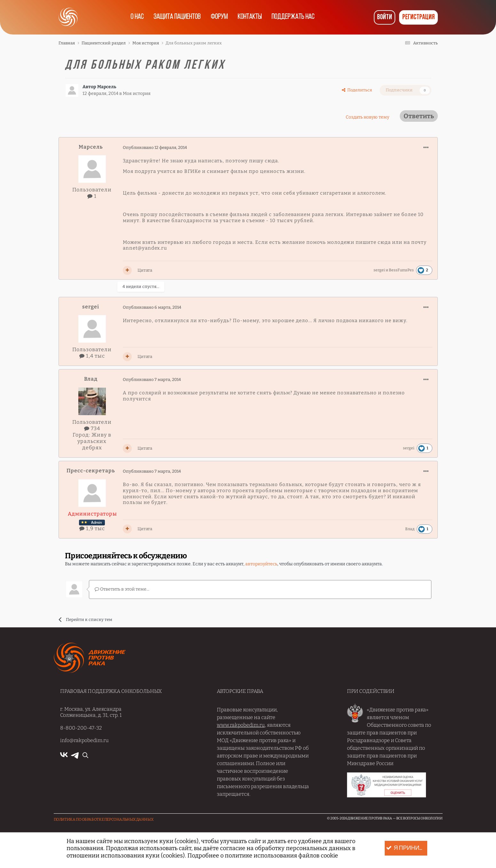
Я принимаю (407, 848)
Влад (91, 379)
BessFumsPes (401, 270)
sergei (379, 270)
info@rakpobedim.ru (84, 740)
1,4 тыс (92, 356)
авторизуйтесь (261, 564)
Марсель (107, 87)
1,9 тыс (92, 528)
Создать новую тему (367, 117)
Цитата (145, 270)
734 (92, 428)
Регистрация (418, 17)
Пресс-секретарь (91, 471)
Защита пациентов (175, 17)
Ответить (419, 116)
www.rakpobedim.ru (241, 725)
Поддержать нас (298, 17)
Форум (219, 17)
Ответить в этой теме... (122, 589)
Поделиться (357, 90)
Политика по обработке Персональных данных (104, 819)
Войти (385, 17)
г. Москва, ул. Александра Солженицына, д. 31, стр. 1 (91, 712)
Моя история (137, 93)
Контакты (252, 17)
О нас (133, 17)
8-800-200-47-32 (81, 728)
